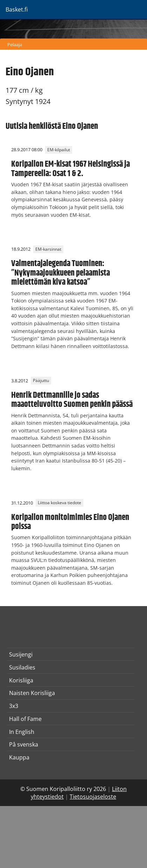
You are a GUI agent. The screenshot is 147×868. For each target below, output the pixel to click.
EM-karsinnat (48, 249)
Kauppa (19, 757)
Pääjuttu (41, 381)
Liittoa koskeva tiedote (59, 503)
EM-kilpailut (59, 150)
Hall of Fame (25, 719)
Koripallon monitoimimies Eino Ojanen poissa (70, 522)
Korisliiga (21, 680)
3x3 (14, 706)
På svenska (24, 744)
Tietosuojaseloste (93, 797)
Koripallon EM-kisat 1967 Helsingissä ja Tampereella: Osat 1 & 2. (71, 169)
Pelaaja (15, 44)
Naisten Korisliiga (32, 693)
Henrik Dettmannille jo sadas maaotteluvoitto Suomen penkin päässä (72, 400)
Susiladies (22, 667)
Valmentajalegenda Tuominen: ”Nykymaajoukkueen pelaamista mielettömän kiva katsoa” (61, 273)
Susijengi (21, 654)
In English (22, 732)
